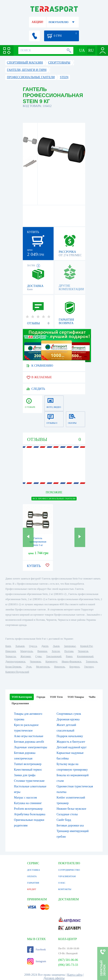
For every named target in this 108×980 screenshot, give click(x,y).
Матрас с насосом (25, 798)
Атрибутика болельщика (30, 814)
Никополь (60, 667)
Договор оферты (54, 978)
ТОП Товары (76, 697)
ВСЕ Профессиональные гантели (54, 498)
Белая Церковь (13, 667)
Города (41, 697)
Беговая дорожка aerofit (29, 742)
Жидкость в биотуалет (71, 742)
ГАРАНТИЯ (33, 883)
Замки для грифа (25, 775)
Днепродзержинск (15, 661)
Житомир (26, 656)
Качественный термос (28, 770)
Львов (56, 646)
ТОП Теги (56, 697)
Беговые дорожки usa (70, 825)
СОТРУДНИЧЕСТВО (69, 870)
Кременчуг (51, 661)
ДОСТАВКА (34, 870)
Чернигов (83, 651)
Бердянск (75, 667)
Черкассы (11, 656)
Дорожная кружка (68, 719)
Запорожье (70, 646)
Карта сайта (75, 975)
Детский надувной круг (72, 747)
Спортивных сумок (69, 714)
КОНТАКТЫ (65, 889)
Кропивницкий (85, 656)
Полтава (69, 651)
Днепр (45, 646)
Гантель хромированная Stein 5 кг (38, 542)
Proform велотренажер (28, 809)
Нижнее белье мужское (71, 809)
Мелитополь (43, 667)
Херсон (56, 651)
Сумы (38, 656)
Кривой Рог (86, 646)
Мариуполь (27, 651)
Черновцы (35, 661)
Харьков (20, 646)
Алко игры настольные (29, 736)
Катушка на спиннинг (28, 803)
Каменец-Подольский (17, 672)
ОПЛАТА (32, 876)
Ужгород (89, 667)
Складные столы (67, 814)
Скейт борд (64, 820)
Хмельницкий (54, 656)
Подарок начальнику (70, 736)
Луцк (29, 667)
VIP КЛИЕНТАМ (67, 876)
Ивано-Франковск (72, 661)
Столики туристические (29, 781)
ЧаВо (92, 697)
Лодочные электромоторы (31, 747)
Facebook (36, 950)
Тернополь (92, 661)
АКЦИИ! (37, 22)
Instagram (37, 961)
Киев (8, 646)
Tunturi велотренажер (28, 764)
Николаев (11, 651)
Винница (42, 651)
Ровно (69, 656)
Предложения (20, 703)
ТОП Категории (22, 697)
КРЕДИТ (32, 889)
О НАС (62, 883)
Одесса (33, 646)
